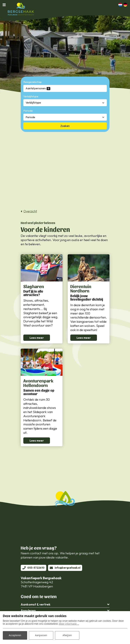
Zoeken (65, 126)
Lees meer (37, 338)
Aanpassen (41, 635)
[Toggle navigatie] (5, 5)
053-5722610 (36, 568)
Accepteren (15, 635)
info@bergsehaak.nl (68, 568)
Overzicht (30, 211)
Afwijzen (67, 635)
